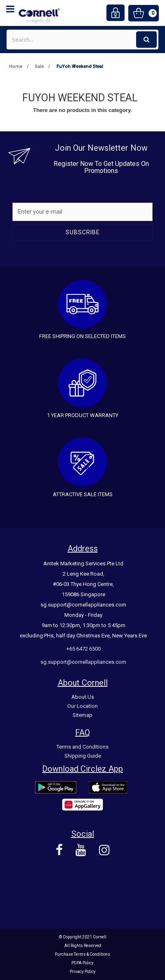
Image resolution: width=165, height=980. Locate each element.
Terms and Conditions (82, 747)
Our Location (82, 706)
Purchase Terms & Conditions (82, 954)
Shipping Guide (83, 756)
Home (16, 66)
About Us (83, 697)
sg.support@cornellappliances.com (83, 662)
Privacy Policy (83, 972)
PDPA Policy (82, 963)
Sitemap (82, 715)
